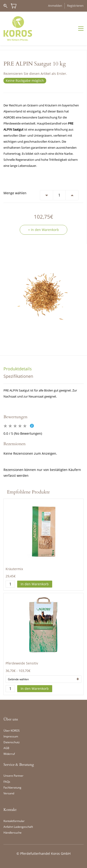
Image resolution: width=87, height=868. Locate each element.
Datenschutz (12, 742)
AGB (6, 748)
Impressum (11, 736)
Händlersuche (13, 833)
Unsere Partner (13, 776)
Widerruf (9, 754)
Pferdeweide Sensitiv (22, 663)
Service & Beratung (19, 765)
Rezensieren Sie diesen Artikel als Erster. (35, 74)
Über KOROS (12, 731)
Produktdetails (18, 369)
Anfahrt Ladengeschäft (18, 827)
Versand (9, 793)
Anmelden (55, 6)
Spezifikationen (18, 376)
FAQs (7, 782)
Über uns (11, 719)
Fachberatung (12, 787)
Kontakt (10, 810)
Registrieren (75, 6)
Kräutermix (14, 569)
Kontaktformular (14, 821)
